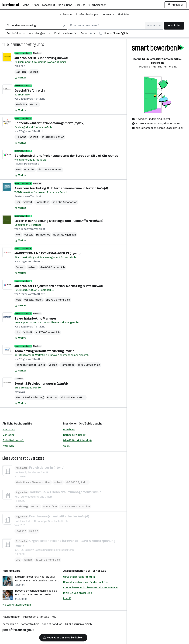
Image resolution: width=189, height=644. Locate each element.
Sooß (67, 446)
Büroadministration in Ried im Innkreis (86, 582)
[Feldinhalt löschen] (64, 26)
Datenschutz (10, 624)
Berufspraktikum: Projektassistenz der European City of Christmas (66, 156)
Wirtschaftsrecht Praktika (79, 577)
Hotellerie (8, 446)
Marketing (9, 435)
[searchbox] (36, 26)
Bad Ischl (21, 72)
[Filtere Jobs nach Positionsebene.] (67, 34)
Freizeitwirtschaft (13, 440)
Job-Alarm (108, 14)
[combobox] (36, 26)
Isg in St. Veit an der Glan (78, 593)
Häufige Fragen (11, 617)
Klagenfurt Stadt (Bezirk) (31, 365)
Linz (18, 202)
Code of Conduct (52, 624)
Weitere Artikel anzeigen (17, 605)
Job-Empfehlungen (87, 14)
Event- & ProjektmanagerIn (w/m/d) (41, 384)
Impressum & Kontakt (36, 617)
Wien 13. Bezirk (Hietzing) (77, 440)
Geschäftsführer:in (30, 91)
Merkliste (123, 14)
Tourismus (9, 430)
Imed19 (67, 598)
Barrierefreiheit (30, 624)
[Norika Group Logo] (18, 631)
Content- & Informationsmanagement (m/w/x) (49, 123)
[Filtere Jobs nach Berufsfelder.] (18, 34)
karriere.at (98, 571)
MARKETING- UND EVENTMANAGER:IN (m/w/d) (47, 253)
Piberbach (69, 430)
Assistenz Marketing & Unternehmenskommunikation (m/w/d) (61, 188)
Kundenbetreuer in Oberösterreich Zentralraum (91, 588)
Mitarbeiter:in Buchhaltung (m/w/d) (41, 58)
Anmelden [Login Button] (176, 5)
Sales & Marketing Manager (35, 318)
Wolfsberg (22, 507)
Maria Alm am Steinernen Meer (33, 482)
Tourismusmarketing (21, 45)
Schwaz (20, 267)
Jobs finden (174, 25)
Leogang (21, 531)
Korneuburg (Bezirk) (75, 435)
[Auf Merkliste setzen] (21, 78)
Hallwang (21, 137)
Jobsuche (66, 14)
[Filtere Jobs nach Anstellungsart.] (42, 34)
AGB (54, 617)
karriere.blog (12, 571)
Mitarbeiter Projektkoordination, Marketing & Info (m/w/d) (59, 286)
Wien (18, 235)
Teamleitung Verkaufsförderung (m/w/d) (45, 351)
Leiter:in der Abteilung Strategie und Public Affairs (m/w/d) (59, 221)
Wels (18, 170)
